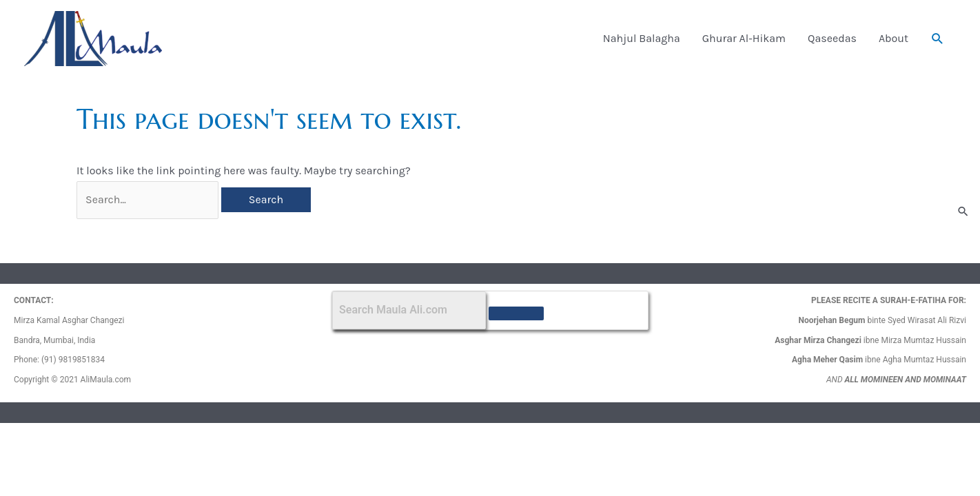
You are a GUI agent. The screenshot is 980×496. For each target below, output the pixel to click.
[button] (938, 39)
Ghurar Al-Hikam (744, 38)
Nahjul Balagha (642, 38)
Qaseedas (832, 38)
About (894, 38)
